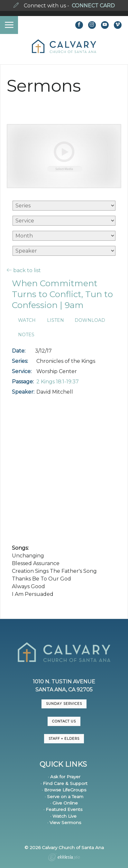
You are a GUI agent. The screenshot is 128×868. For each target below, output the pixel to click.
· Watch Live (63, 816)
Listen (55, 320)
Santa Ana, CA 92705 (64, 690)
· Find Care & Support (64, 783)
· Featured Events (63, 809)
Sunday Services (64, 704)
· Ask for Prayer (64, 777)
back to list (24, 270)
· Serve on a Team (64, 797)
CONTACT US (64, 721)
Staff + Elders (64, 739)
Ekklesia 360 (64, 858)
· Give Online (64, 803)
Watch (27, 320)
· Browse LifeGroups (64, 790)
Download (90, 320)
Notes (26, 335)
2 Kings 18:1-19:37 (58, 382)
